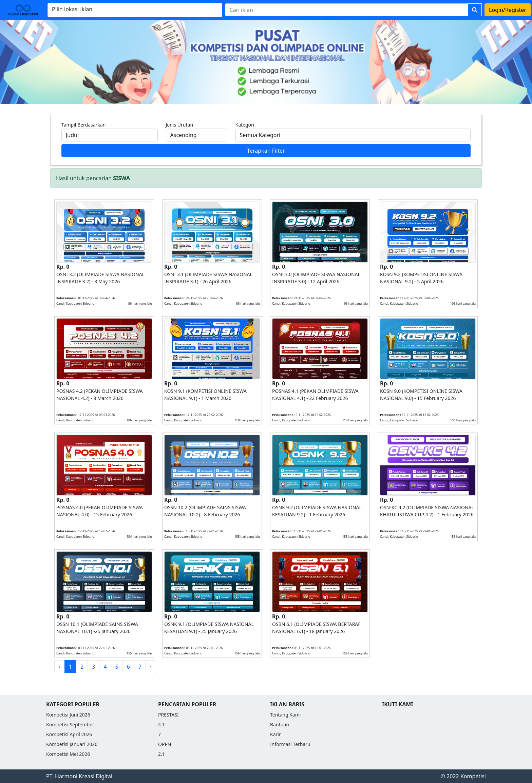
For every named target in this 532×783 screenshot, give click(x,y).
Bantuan (280, 724)
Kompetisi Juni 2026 (68, 715)
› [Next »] (151, 667)
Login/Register (508, 10)
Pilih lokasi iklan (72, 9)
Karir (275, 734)
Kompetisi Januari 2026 (72, 744)
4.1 (161, 724)
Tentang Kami (285, 715)
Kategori (245, 125)
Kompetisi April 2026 (69, 734)
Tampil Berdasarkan (83, 125)
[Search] (346, 10)
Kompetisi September (70, 724)
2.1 (161, 754)
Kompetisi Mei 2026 (68, 754)
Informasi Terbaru (290, 744)
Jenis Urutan (180, 125)
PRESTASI (168, 715)
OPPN (165, 744)
